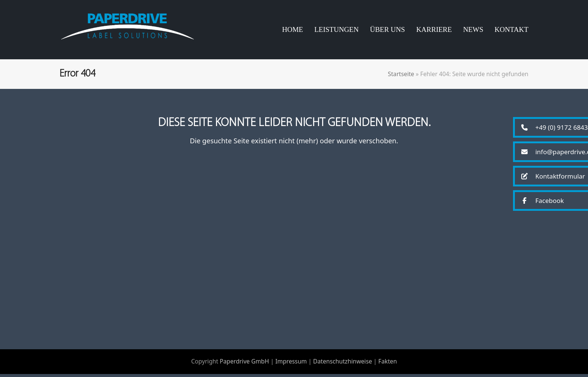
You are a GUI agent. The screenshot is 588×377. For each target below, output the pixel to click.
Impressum (291, 364)
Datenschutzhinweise (343, 364)
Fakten (388, 364)
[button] (551, 127)
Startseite (401, 77)
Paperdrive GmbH (244, 364)
